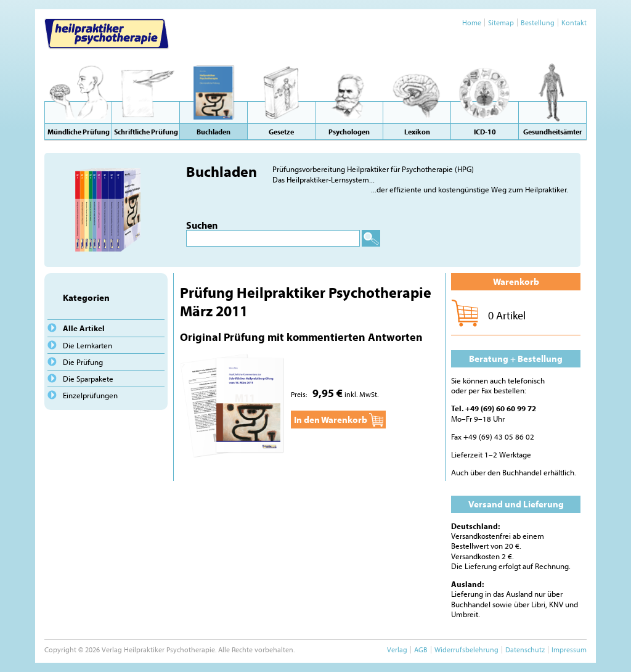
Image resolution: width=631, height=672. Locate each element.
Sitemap (501, 23)
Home (472, 23)
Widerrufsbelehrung (466, 649)
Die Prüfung (83, 362)
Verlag (397, 649)
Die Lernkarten (88, 345)
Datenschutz (525, 649)
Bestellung (538, 23)
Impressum (569, 649)
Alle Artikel (84, 328)
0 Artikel (507, 315)
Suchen (202, 225)
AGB (421, 649)
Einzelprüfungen (90, 395)
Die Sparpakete (88, 379)
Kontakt (574, 23)
